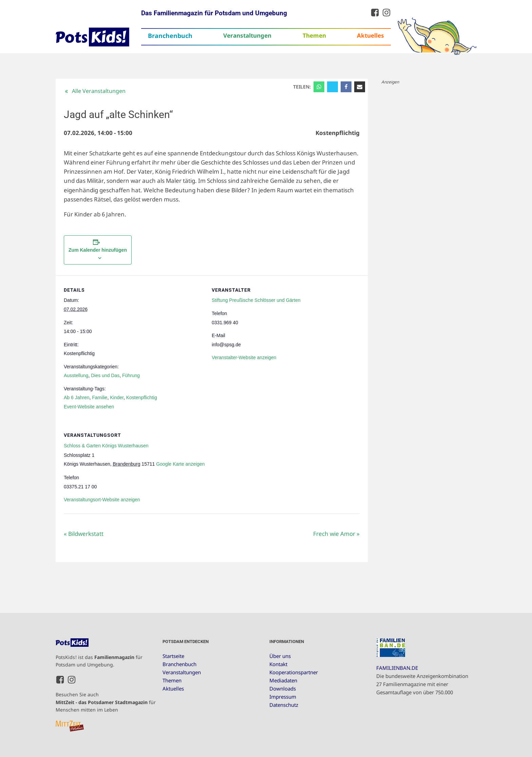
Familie (100, 397)
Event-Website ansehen (89, 407)
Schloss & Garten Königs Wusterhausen (106, 446)
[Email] (360, 87)
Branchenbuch (170, 36)
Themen (314, 35)
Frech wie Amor (336, 534)
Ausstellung (76, 375)
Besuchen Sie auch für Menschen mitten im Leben (106, 702)
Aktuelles (370, 35)
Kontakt (278, 664)
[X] (332, 87)
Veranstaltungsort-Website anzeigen (102, 500)
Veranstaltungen (247, 35)
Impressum (283, 697)
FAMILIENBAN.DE (397, 668)
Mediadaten (283, 680)
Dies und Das (105, 375)
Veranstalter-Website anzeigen (244, 357)
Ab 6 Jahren (77, 397)
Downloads (283, 688)
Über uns (280, 656)
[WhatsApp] (319, 87)
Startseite (173, 656)
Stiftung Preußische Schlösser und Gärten (256, 300)
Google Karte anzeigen (180, 464)
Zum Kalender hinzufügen (98, 250)
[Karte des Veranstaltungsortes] (324, 467)
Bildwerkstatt (84, 534)
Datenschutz (284, 705)
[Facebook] (346, 87)
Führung (131, 375)
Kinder (117, 397)
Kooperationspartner (294, 672)
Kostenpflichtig (142, 397)
